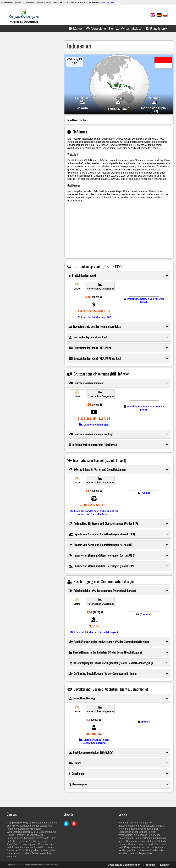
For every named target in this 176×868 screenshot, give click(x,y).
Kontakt (165, 865)
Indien (146, 722)
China (146, 493)
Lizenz (151, 853)
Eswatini (146, 614)
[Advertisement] (28, 62)
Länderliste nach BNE (94, 425)
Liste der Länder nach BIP (94, 317)
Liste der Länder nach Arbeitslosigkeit (94, 632)
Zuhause (151, 865)
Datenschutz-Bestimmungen (124, 865)
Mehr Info (110, 2)
